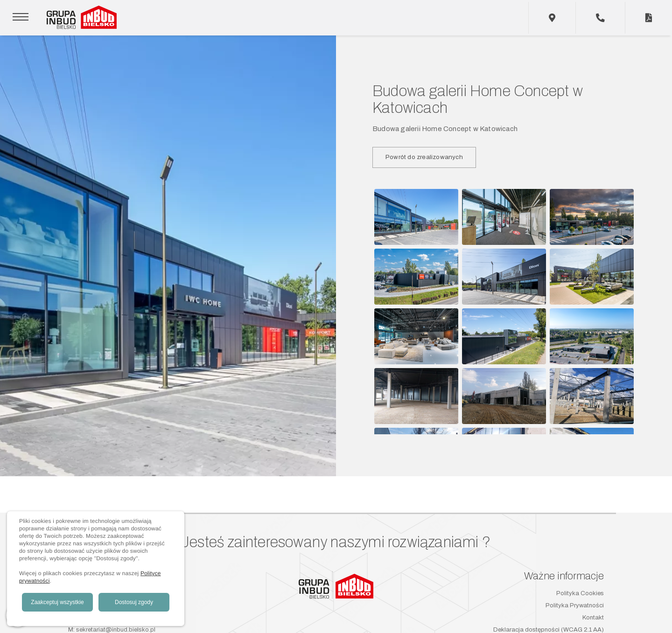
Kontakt (593, 618)
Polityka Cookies (580, 593)
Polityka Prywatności (575, 605)
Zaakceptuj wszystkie (57, 602)
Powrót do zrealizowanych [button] (424, 157)
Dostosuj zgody (134, 602)
